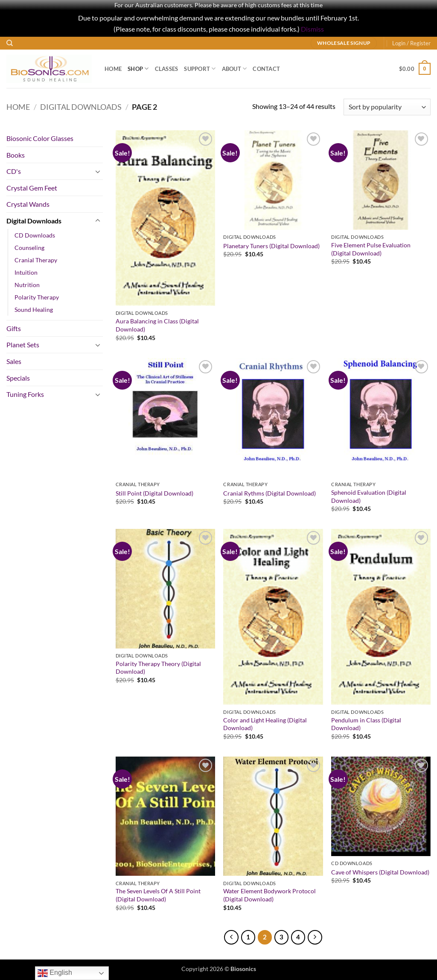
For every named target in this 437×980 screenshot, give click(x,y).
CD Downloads (35, 235)
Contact (266, 69)
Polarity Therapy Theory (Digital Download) (158, 668)
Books (16, 155)
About (235, 69)
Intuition (26, 272)
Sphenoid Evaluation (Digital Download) (369, 496)
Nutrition (27, 285)
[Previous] (231, 937)
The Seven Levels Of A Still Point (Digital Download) (158, 895)
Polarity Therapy (37, 297)
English (55, 973)
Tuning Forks (25, 394)
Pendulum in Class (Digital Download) (366, 724)
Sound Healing (34, 310)
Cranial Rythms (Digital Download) (269, 493)
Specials (18, 378)
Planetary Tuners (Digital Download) (271, 246)
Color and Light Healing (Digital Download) (265, 724)
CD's (14, 171)
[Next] (315, 937)
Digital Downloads (81, 107)
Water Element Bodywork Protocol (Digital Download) (269, 895)
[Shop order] (387, 107)
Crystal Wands (28, 204)
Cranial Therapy (36, 260)
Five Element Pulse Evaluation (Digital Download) (371, 249)
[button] (411, 43)
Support (200, 69)
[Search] (10, 43)
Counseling (29, 248)
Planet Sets (23, 345)
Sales (14, 361)
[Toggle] (98, 171)
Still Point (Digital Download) (154, 493)
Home (113, 69)
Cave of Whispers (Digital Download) (380, 872)
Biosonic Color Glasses (40, 138)
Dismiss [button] (312, 29)
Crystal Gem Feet (32, 188)
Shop (138, 69)
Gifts (14, 328)
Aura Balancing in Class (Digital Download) (157, 325)
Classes (167, 69)
